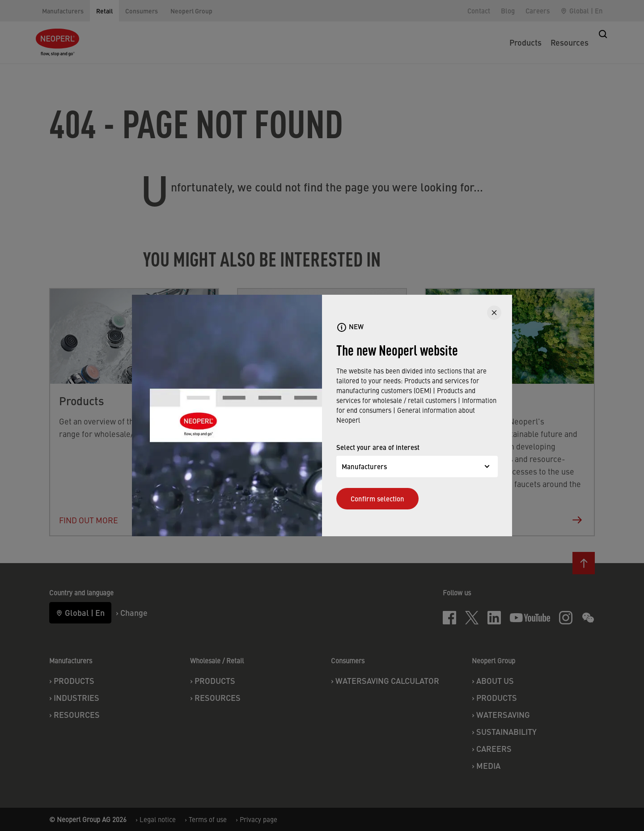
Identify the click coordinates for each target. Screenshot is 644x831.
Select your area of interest (378, 447)
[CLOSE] (494, 313)
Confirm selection (377, 498)
